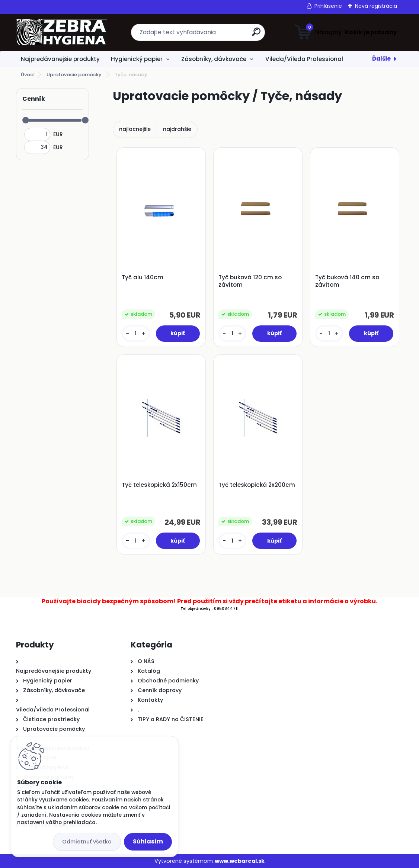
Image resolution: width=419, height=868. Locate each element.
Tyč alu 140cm (143, 277)
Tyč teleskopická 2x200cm (257, 485)
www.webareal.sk (240, 861)
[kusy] (136, 333)
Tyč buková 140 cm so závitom (347, 281)
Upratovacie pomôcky (74, 75)
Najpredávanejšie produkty (60, 59)
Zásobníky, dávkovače (214, 59)
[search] (256, 35)
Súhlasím (148, 841)
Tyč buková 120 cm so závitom (250, 281)
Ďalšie (381, 59)
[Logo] (62, 32)
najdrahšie (177, 129)
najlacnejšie (135, 129)
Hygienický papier (137, 59)
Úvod (27, 75)
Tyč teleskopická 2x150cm (159, 485)
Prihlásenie (328, 6)
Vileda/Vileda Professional (304, 59)
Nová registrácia (376, 6)
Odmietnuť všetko (87, 842)
